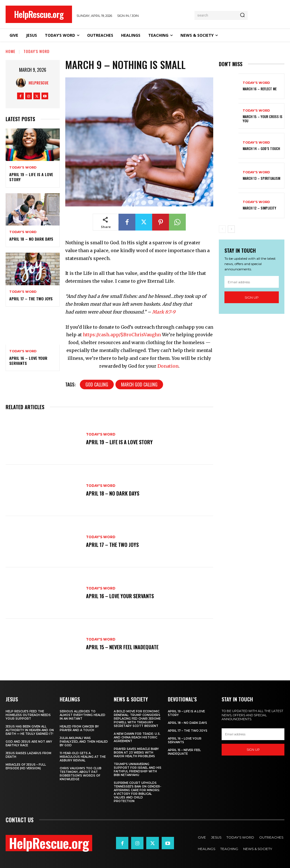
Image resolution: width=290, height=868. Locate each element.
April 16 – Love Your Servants (28, 361)
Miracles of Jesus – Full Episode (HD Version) (26, 766)
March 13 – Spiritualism (261, 178)
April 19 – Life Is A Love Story (31, 177)
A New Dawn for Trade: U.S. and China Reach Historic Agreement (137, 737)
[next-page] (231, 229)
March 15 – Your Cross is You (263, 119)
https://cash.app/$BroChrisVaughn (122, 335)
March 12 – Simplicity (259, 208)
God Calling (97, 385)
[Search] (242, 15)
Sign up (252, 297)
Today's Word (37, 51)
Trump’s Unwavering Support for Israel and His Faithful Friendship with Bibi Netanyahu (138, 770)
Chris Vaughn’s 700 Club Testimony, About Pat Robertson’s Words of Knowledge (81, 774)
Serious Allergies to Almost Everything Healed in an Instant (83, 715)
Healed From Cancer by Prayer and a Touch (79, 728)
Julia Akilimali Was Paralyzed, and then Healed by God (84, 742)
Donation (168, 366)
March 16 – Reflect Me (260, 89)
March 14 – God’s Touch (261, 148)
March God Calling (139, 385)
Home (11, 51)
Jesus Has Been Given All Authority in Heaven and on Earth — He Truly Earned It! (30, 730)
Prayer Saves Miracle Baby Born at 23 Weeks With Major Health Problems (136, 753)
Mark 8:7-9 (164, 312)
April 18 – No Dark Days (31, 239)
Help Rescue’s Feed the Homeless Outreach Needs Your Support (28, 715)
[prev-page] (222, 229)
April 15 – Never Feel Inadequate (123, 647)
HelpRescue (39, 83)
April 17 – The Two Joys (31, 299)
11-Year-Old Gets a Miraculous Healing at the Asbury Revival (83, 757)
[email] (252, 282)
